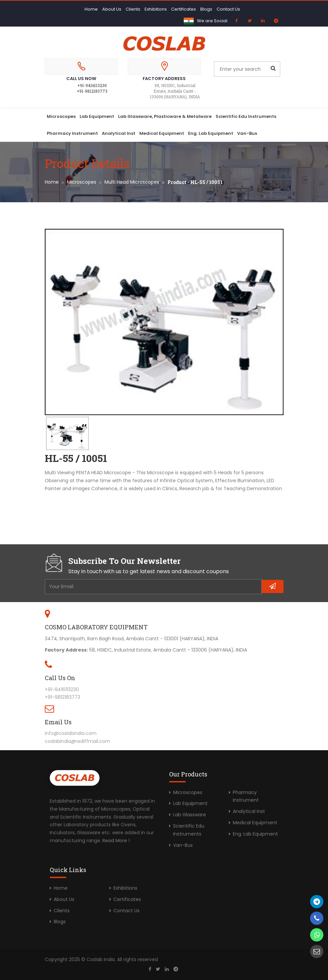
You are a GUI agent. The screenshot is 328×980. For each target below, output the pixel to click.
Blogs (206, 9)
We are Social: (213, 21)
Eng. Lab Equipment (211, 133)
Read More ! (116, 841)
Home (91, 9)
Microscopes (61, 116)
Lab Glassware (190, 815)
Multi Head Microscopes (132, 182)
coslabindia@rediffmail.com (77, 741)
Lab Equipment (97, 116)
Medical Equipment (162, 133)
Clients (133, 9)
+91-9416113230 (92, 85)
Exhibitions (156, 9)
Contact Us (228, 9)
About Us (112, 9)
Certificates (184, 9)
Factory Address (164, 79)
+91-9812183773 (92, 91)
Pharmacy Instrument (72, 133)
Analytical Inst (119, 133)
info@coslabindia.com (71, 733)
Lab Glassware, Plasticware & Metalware (165, 116)
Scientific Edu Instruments (246, 116)
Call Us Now (81, 79)
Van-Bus (247, 133)
